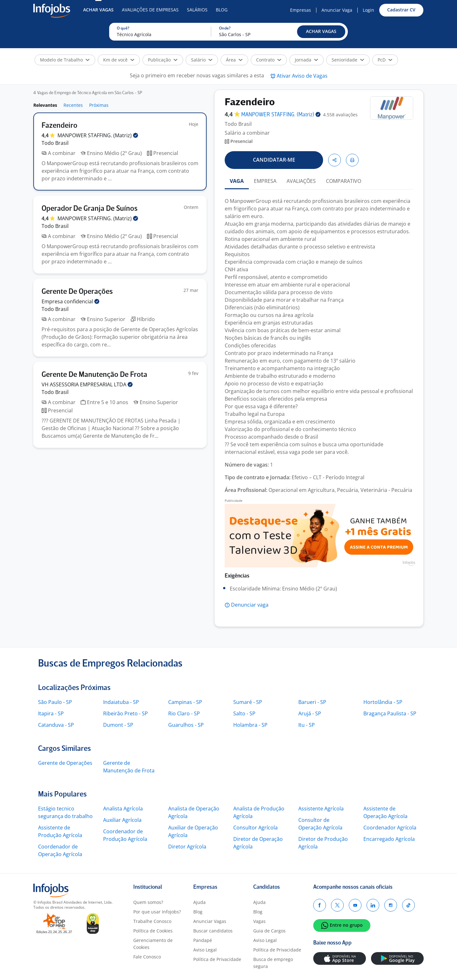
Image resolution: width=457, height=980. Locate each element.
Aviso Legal (205, 950)
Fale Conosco (147, 957)
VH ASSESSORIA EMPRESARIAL (87, 384)
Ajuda (199, 902)
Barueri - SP (312, 702)
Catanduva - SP (56, 725)
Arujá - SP (310, 713)
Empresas (301, 10)
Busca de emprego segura (273, 963)
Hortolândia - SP (383, 702)
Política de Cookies (153, 931)
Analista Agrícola (123, 809)
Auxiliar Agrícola (122, 820)
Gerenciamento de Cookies (153, 944)
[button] (321, 32)
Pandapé (203, 940)
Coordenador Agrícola (390, 828)
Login (368, 10)
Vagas (259, 921)
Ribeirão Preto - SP (126, 713)
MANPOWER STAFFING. (98, 135)
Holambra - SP (250, 725)
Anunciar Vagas (210, 921)
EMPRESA (265, 181)
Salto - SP (244, 713)
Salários (197, 10)
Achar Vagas (98, 10)
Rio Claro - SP (184, 713)
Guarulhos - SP (186, 725)
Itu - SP (307, 725)
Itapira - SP (51, 713)
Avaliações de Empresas (150, 10)
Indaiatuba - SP (121, 702)
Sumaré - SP (248, 702)
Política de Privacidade (217, 959)
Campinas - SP (185, 702)
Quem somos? (148, 902)
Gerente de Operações (65, 763)
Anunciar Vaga (337, 10)
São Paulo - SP (55, 702)
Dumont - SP (118, 725)
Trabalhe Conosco (152, 921)
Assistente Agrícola (321, 809)
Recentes (73, 105)
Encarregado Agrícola (389, 839)
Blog (222, 10)
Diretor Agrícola (187, 847)
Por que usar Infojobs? (157, 912)
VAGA (237, 181)
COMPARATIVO (344, 181)
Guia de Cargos (269, 931)
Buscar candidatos (213, 931)
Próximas (99, 105)
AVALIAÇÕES (301, 181)
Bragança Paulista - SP (390, 713)
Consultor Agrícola (255, 828)
